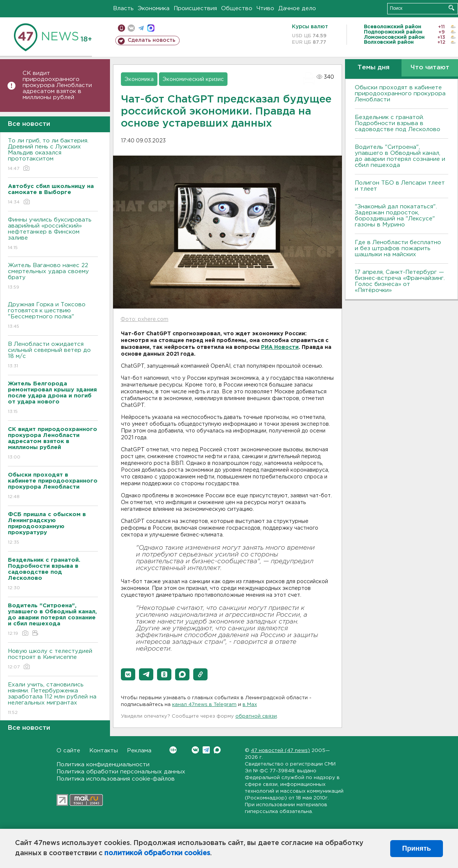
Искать (451, 8)
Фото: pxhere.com (144, 319)
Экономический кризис (193, 79)
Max (217, 750)
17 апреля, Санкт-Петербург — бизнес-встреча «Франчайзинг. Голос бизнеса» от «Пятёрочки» (400, 281)
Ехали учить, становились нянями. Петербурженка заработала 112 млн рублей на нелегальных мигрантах (53, 699)
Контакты (104, 751)
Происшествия (195, 8)
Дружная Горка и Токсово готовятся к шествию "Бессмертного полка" (53, 316)
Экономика (154, 8)
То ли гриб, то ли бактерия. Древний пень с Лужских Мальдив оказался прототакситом (53, 155)
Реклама (139, 751)
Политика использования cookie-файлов (116, 779)
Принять (417, 848)
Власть (123, 8)
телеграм (141, 28)
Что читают (430, 68)
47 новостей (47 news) (280, 751)
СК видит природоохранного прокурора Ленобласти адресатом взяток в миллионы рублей (57, 85)
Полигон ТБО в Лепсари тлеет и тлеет (400, 186)
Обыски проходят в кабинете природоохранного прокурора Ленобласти (400, 94)
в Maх (250, 705)
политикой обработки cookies (157, 853)
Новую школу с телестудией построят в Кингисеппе (53, 659)
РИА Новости (280, 347)
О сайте (68, 751)
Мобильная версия (121, 28)
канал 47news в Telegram (204, 705)
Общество (237, 8)
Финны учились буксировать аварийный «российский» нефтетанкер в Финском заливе (53, 234)
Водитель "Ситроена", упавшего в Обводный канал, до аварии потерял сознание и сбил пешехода (400, 156)
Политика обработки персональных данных (121, 772)
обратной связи (256, 716)
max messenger (151, 28)
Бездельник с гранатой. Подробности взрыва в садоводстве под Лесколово (398, 123)
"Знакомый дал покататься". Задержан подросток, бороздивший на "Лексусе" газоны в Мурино (396, 216)
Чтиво (265, 8)
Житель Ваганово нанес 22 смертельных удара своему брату (53, 277)
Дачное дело (297, 8)
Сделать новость (152, 40)
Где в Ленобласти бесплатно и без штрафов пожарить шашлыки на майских (398, 248)
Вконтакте (173, 750)
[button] (128, 674)
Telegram (206, 750)
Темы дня (373, 68)
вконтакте (131, 28)
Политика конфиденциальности (103, 765)
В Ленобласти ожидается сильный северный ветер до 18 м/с (53, 355)
